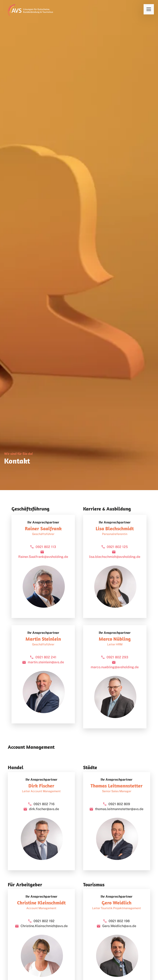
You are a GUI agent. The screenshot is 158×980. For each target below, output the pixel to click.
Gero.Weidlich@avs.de (119, 926)
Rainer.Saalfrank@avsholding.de (43, 557)
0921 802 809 (119, 804)
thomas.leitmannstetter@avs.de (119, 809)
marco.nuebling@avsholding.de (115, 667)
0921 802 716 (44, 804)
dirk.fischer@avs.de (44, 809)
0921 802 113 (46, 547)
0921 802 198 (119, 921)
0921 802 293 (117, 657)
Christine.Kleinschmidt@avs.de (44, 926)
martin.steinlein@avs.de (46, 662)
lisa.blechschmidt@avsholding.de (115, 557)
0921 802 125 (117, 547)
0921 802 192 (44, 921)
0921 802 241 (46, 657)
